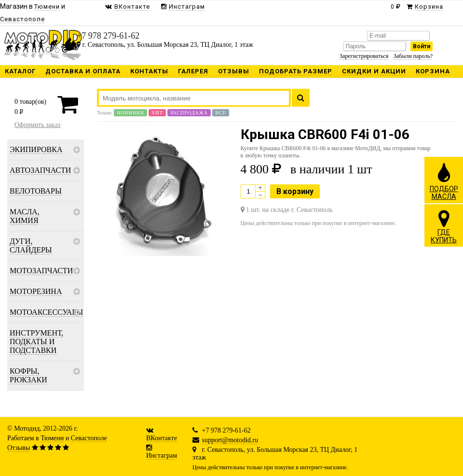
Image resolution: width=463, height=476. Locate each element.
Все (220, 113)
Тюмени (52, 438)
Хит (157, 113)
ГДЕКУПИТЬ (444, 226)
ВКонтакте (162, 438)
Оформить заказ (37, 125)
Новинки (130, 113)
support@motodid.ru (230, 440)
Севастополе (89, 438)
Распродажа (189, 113)
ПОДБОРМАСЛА (444, 181)
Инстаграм (162, 455)
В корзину (295, 191)
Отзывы (19, 448)
